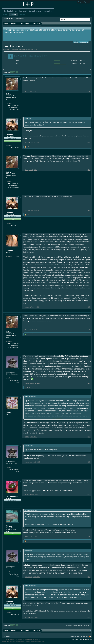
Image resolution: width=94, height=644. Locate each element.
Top (87, 636)
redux (27, 49)
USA (18, 256)
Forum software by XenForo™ (23, 639)
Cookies (76, 42)
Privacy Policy (88, 639)
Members (22, 15)
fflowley (9, 526)
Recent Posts (20, 19)
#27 (89, 383)
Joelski (9, 413)
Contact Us (72, 636)
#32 (89, 577)
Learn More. (19, 33)
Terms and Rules (77, 639)
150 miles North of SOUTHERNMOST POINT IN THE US (13, 107)
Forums (13, 15)
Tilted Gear (15, 49)
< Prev (13, 72)
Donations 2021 (84, 42)
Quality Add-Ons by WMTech (23, 641)
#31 (89, 537)
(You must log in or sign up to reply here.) (79, 625)
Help (79, 636)
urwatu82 (10, 250)
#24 (89, 210)
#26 (89, 330)
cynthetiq (10, 134)
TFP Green (6, 636)
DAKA (8, 94)
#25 (89, 307)
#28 (89, 437)
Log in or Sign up (84, 2)
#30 (89, 494)
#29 (89, 462)
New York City (15, 147)
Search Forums (9, 19)
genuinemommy (12, 496)
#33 (89, 617)
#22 (89, 142)
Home (5, 15)
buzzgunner (11, 372)
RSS (90, 637)
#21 (89, 92)
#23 (89, 170)
